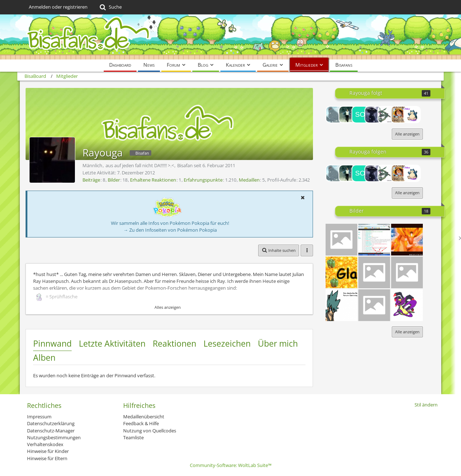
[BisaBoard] (230, 37)
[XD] (341, 272)
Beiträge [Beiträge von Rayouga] (91, 180)
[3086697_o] (407, 240)
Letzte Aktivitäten (112, 343)
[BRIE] (334, 115)
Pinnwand (52, 343)
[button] (303, 197)
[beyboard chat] (374, 240)
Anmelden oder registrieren (58, 7)
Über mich (278, 343)
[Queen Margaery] (373, 115)
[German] (374, 305)
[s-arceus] (407, 305)
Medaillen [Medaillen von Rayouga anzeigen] (249, 180)
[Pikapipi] (341, 240)
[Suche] (110, 7)
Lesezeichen (227, 343)
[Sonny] (360, 115)
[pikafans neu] (407, 272)
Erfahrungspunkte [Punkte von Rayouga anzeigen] (203, 180)
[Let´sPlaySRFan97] (412, 115)
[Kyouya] (341, 305)
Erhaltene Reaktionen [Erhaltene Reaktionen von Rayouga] (153, 180)
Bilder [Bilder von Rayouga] (114, 180)
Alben (44, 357)
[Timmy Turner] (347, 115)
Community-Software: (231, 465)
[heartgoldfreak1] (386, 115)
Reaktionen (174, 343)
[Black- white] (374, 272)
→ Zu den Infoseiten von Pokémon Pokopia (170, 230)
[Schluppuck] (399, 115)
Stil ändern (426, 405)
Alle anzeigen (407, 134)
